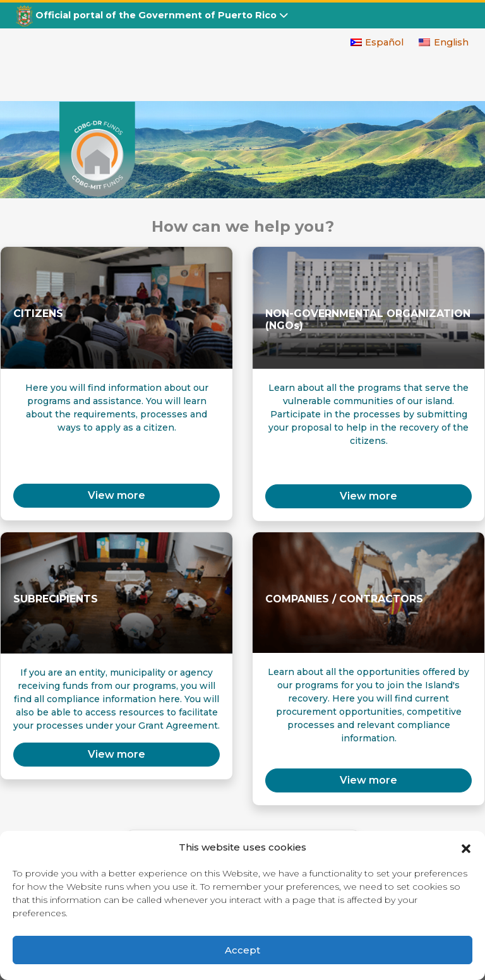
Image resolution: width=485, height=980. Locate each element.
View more (368, 496)
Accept (242, 950)
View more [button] (117, 495)
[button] (466, 847)
